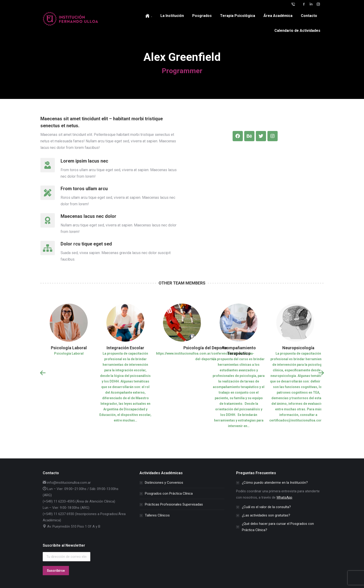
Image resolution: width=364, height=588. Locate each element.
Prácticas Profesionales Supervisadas (174, 504)
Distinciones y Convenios (164, 483)
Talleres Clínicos (157, 515)
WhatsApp (284, 497)
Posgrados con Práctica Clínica (169, 493)
